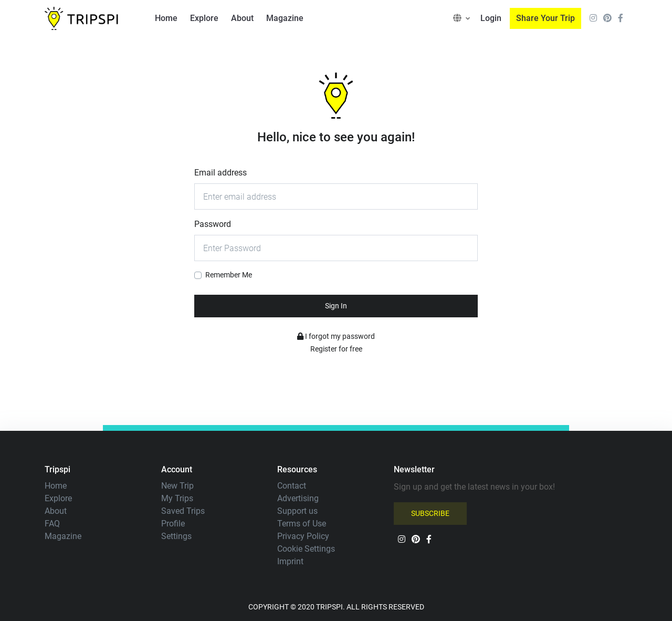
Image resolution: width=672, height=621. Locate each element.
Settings (176, 536)
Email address (220, 173)
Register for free (336, 349)
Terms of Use (302, 524)
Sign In (336, 306)
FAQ (52, 524)
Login (491, 18)
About (242, 18)
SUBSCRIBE (430, 513)
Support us (297, 511)
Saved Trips (183, 511)
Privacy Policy (303, 536)
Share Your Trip (545, 18)
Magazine (285, 18)
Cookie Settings (306, 549)
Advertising (298, 498)
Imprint (290, 561)
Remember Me (229, 275)
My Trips (177, 498)
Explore (204, 18)
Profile (173, 524)
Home (166, 18)
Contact (292, 486)
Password (213, 224)
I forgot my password (336, 336)
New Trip (177, 486)
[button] (461, 18)
